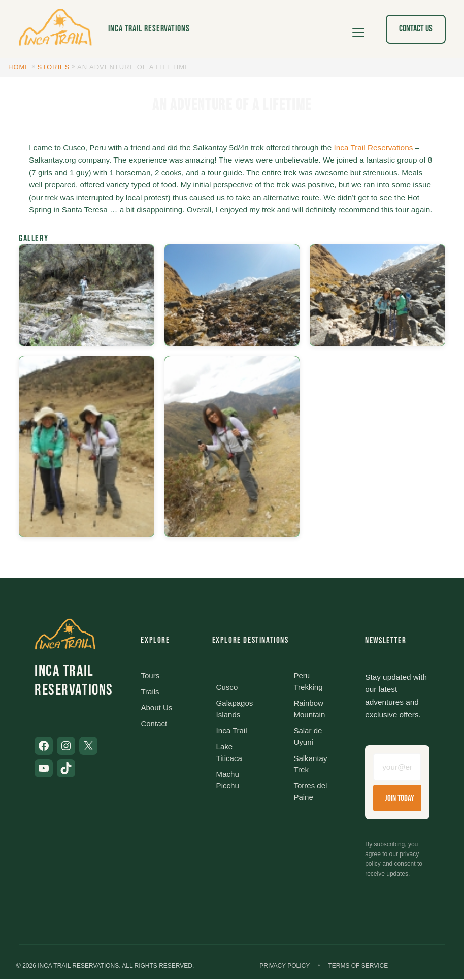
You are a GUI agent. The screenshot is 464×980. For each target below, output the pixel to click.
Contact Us (416, 29)
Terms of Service (358, 967)
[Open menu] (358, 29)
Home (19, 67)
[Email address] (397, 768)
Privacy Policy (285, 967)
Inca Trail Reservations (149, 29)
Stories (54, 67)
